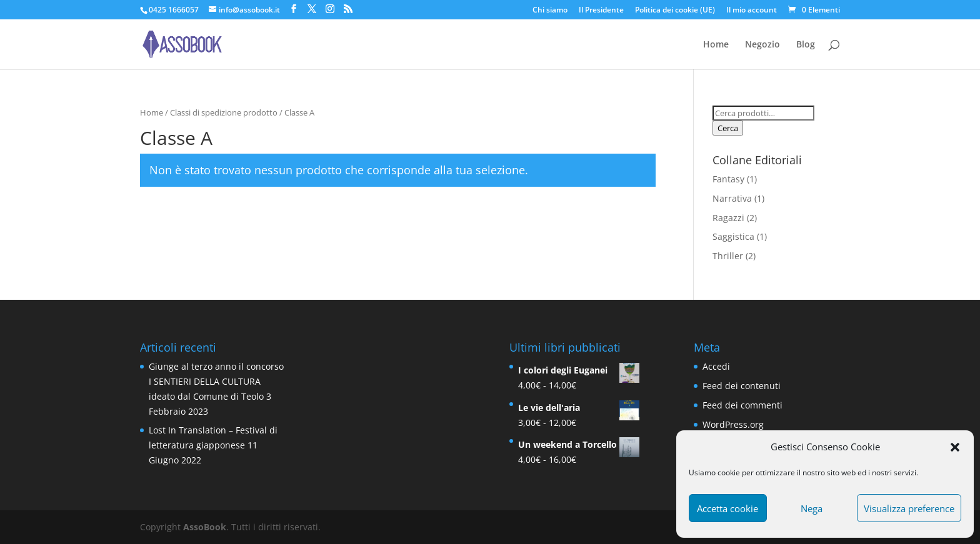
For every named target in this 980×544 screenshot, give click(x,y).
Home (716, 45)
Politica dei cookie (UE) (675, 11)
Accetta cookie (727, 508)
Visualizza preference (909, 508)
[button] (955, 447)
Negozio (762, 45)
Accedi (716, 366)
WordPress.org (733, 424)
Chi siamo (550, 11)
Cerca (728, 128)
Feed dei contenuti (742, 386)
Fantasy (728, 179)
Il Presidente (601, 11)
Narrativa (732, 198)
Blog (806, 45)
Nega (812, 508)
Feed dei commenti (742, 405)
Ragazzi (728, 218)
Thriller (728, 256)
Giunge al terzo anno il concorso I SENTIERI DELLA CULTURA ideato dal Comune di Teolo (216, 381)
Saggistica (733, 236)
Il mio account (752, 11)
